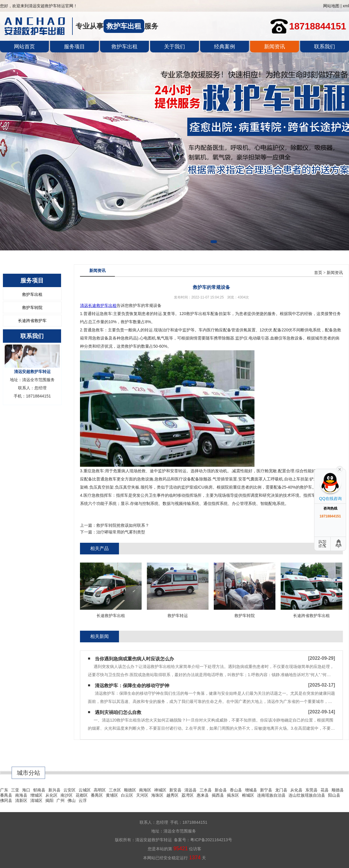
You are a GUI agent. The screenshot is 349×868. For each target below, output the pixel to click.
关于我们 (174, 47)
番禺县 (6, 795)
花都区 (82, 795)
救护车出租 (124, 47)
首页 (318, 273)
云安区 (70, 790)
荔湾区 (188, 795)
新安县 (175, 790)
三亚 (15, 790)
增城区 (36, 795)
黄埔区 (112, 795)
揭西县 (218, 795)
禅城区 (160, 790)
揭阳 (49, 800)
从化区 (51, 795)
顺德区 (130, 790)
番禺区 (97, 795)
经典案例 (225, 47)
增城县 (251, 790)
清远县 (190, 790)
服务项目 (74, 47)
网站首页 (24, 47)
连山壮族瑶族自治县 (307, 795)
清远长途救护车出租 (98, 305)
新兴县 (54, 790)
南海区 (145, 790)
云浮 (83, 800)
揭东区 (233, 795)
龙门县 (281, 790)
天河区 (142, 795)
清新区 (21, 800)
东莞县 (311, 790)
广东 (4, 790)
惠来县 (203, 795)
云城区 (85, 790)
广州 (60, 800)
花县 (325, 790)
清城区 (36, 800)
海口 (26, 790)
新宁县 (266, 790)
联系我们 (325, 47)
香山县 (236, 790)
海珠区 (157, 795)
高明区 (100, 790)
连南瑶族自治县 (271, 795)
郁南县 (39, 790)
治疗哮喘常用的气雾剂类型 (121, 532)
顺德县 (338, 790)
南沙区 (67, 795)
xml (346, 6)
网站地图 (331, 6)
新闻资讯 (275, 47)
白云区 (127, 795)
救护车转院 (32, 307)
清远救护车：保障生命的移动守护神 (132, 686)
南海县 (21, 795)
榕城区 (248, 795)
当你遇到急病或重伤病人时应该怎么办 (134, 659)
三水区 (115, 790)
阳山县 (334, 795)
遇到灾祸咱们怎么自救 (118, 712)
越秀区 (172, 795)
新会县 (221, 790)
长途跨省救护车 (32, 321)
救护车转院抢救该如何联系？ (123, 525)
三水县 (206, 790)
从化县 (296, 790)
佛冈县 (6, 800)
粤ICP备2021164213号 (211, 840)
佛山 (72, 800)
